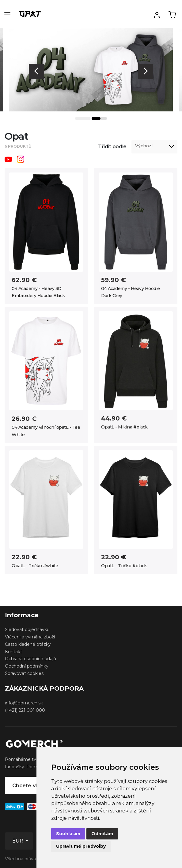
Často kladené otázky (28, 644)
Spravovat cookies (24, 673)
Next (146, 72)
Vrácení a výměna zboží (30, 637)
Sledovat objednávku (27, 630)
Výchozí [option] (144, 146)
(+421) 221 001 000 (25, 710)
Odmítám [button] (102, 834)
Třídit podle (112, 147)
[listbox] (154, 147)
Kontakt (13, 652)
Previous (36, 72)
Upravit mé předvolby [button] (81, 846)
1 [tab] (83, 118)
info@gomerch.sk (24, 703)
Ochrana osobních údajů (30, 659)
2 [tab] (99, 118)
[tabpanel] (91, 70)
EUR (18, 841)
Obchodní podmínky (27, 666)
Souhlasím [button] (68, 834)
